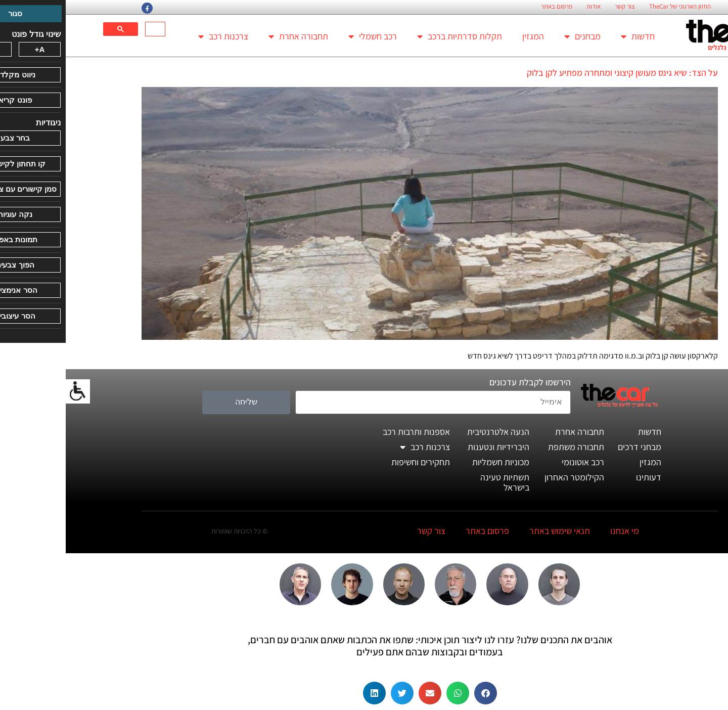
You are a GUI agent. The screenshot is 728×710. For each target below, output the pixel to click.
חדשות (572, 36)
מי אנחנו (559, 531)
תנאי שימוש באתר (494, 531)
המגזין (467, 36)
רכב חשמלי (307, 36)
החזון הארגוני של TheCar (614, 7)
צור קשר (559, 7)
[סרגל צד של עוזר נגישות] (12, 391)
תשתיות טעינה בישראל (439, 482)
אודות (528, 7)
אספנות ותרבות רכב (351, 432)
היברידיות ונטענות (433, 447)
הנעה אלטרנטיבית (433, 432)
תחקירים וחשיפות (355, 462)
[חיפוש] (91, 29)
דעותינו (583, 477)
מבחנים (517, 36)
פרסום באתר (491, 7)
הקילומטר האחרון (509, 477)
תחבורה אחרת (233, 36)
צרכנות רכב (157, 36)
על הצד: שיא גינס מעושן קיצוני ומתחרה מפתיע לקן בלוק (557, 73)
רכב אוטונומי (517, 462)
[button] (420, 693)
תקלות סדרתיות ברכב (394, 36)
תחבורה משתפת (510, 447)
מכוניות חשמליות (435, 462)
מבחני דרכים (574, 447)
